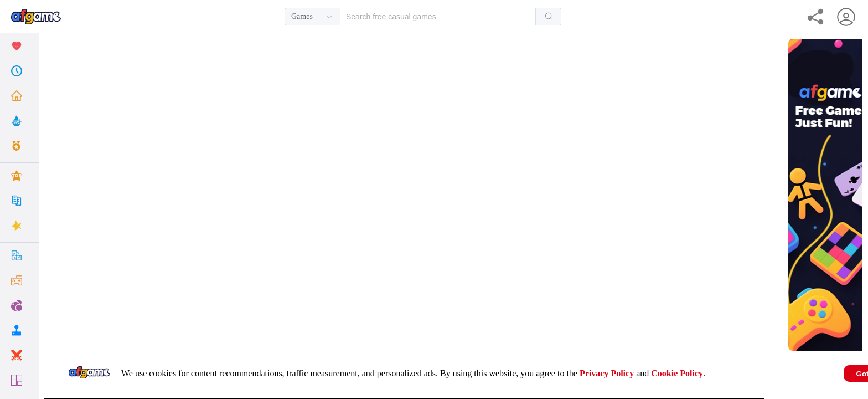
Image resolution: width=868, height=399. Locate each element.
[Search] (549, 17)
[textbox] (438, 17)
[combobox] (423, 17)
